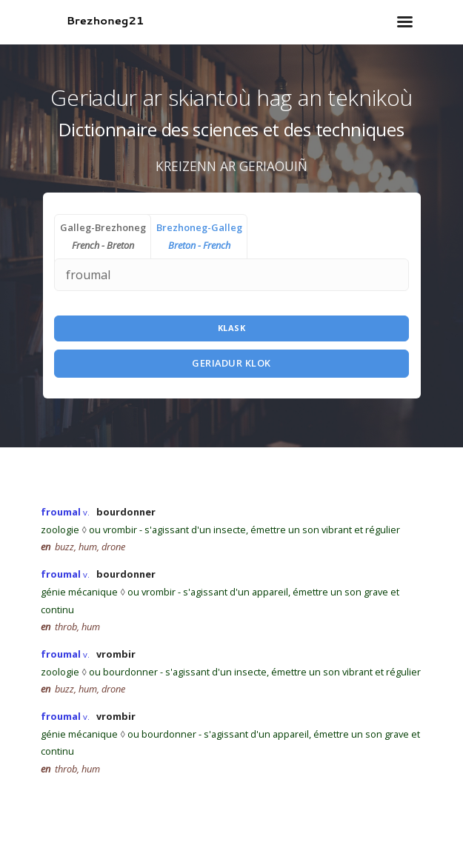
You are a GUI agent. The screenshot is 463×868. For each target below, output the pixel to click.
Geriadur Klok (231, 363)
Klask (232, 328)
